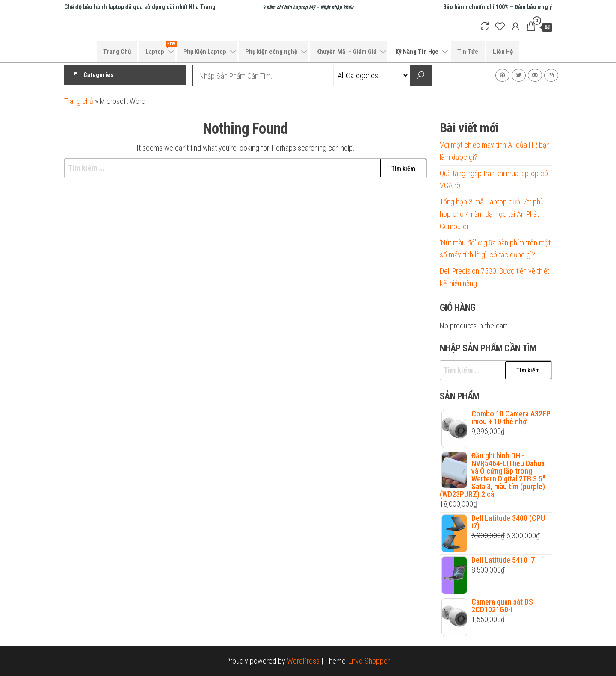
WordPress (303, 661)
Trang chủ (79, 101)
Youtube (535, 75)
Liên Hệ (503, 52)
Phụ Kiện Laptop (205, 52)
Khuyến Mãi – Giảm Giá (346, 52)
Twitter (519, 75)
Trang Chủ (117, 52)
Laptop (160, 48)
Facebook (502, 75)
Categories (98, 76)
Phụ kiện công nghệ (271, 52)
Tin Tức (468, 52)
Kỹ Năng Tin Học (417, 52)
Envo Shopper (369, 661)
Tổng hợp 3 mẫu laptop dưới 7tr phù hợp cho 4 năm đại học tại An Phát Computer (492, 214)
